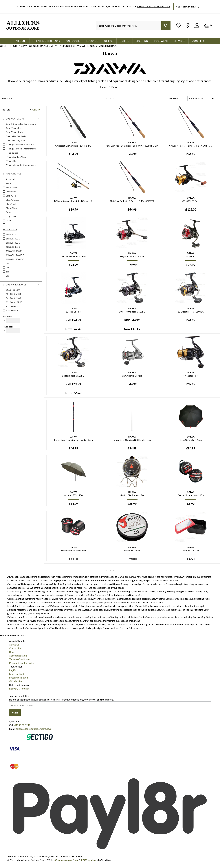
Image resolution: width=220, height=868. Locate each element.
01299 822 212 (22, 725)
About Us (14, 645)
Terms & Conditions (19, 659)
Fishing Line (11, 161)
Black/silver (11, 208)
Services (180, 41)
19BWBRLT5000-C (15, 259)
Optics (109, 41)
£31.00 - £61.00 (13, 294)
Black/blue (11, 192)
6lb (7, 272)
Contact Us (15, 648)
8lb (7, 276)
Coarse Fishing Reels (16, 136)
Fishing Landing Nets (16, 157)
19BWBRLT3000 (14, 251)
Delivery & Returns (19, 689)
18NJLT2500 (12, 234)
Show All (175, 98)
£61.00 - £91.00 (13, 298)
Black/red (11, 204)
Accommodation (18, 656)
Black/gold (11, 196)
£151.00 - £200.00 (15, 310)
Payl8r (13, 670)
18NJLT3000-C (13, 239)
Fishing (124, 41)
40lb (8, 263)
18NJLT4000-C (13, 243)
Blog (12, 652)
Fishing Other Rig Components (21, 165)
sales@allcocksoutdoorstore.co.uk (34, 729)
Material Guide (17, 674)
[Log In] (197, 25)
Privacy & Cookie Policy (22, 663)
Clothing (142, 41)
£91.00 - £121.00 (14, 302)
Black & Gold (12, 187)
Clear (36, 109)
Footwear (161, 41)
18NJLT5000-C (13, 247)
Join (15, 713)
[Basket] (208, 25)
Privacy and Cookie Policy (154, 6)
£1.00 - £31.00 (13, 290)
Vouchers (198, 41)
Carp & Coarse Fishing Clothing (21, 124)
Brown (9, 212)
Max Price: (8, 327)
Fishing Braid (12, 153)
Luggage (92, 41)
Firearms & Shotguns (46, 41)
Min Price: (7, 316)
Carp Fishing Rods (14, 132)
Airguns (21, 41)
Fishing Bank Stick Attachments (21, 149)
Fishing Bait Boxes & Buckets (20, 144)
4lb (7, 268)
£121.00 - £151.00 (15, 306)
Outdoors (73, 41)
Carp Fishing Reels (15, 128)
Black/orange (12, 200)
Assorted (10, 179)
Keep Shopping (188, 7)
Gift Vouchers (16, 681)
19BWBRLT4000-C (15, 255)
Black (8, 183)
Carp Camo (11, 216)
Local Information (18, 678)
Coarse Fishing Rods (15, 140)
